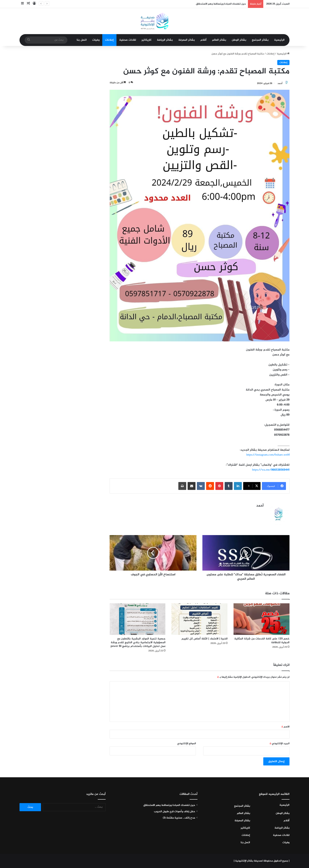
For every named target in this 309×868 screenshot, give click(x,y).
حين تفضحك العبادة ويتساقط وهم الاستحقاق (221, 4)
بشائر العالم (219, 40)
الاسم (285, 727)
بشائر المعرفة (187, 40)
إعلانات (109, 40)
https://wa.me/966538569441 (271, 470)
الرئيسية (279, 40)
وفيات (96, 40)
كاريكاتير (146, 40)
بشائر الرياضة (165, 40)
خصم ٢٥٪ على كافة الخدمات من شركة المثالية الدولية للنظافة (262, 641)
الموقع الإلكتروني (187, 744)
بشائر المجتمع (260, 40)
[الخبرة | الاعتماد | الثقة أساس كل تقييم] (199, 619)
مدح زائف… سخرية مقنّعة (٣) (179, 818)
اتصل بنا (82, 40)
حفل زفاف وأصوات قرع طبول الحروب (175, 812)
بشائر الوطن (239, 40)
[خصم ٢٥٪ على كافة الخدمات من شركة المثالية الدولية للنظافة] (262, 619)
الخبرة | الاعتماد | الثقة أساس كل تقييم (205, 639)
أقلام (203, 40)
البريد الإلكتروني (280, 744)
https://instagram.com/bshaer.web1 (268, 455)
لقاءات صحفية (128, 40)
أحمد (280, 83)
